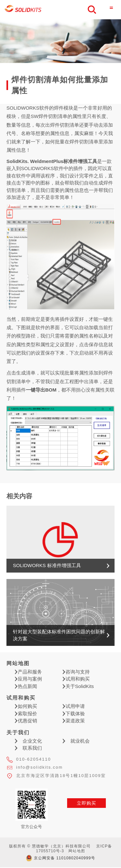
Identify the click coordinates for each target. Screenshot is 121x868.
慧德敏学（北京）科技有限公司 (23, 10)
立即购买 (86, 803)
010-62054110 (34, 759)
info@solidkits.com (40, 767)
